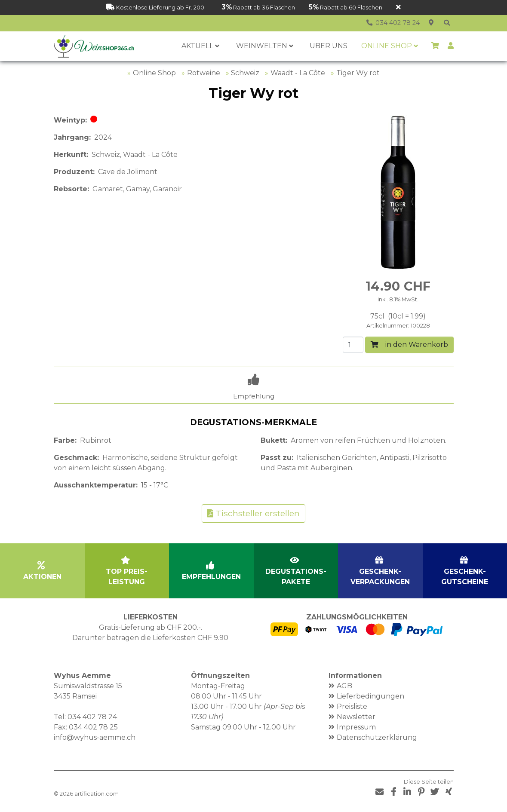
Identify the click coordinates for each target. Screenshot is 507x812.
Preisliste (352, 706)
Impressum (356, 727)
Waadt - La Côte (298, 73)
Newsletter (356, 717)
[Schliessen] (398, 8)
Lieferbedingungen (370, 696)
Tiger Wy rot (358, 73)
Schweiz (245, 73)
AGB (344, 686)
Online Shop (154, 73)
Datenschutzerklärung (377, 737)
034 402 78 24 (92, 717)
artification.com (97, 794)
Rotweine (204, 73)
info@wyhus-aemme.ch (95, 737)
